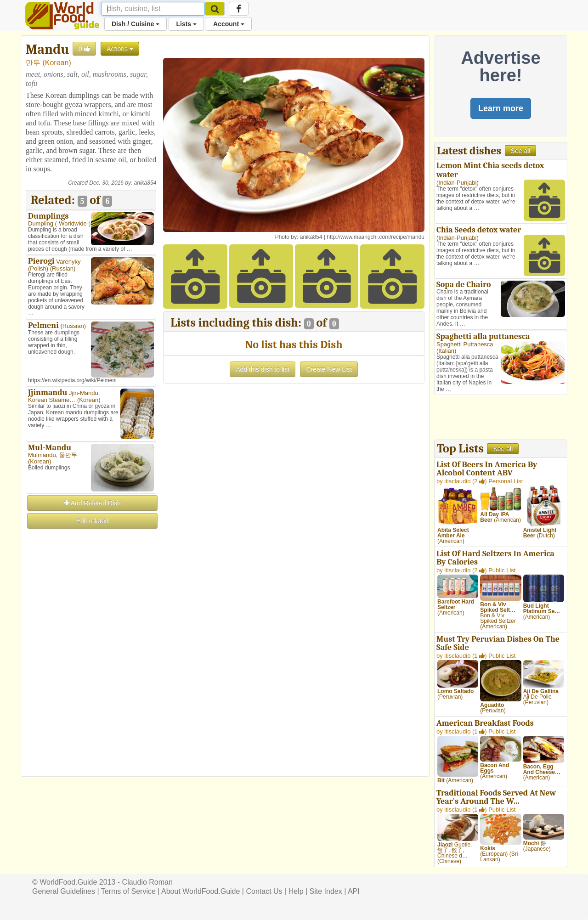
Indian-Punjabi (457, 183)
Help (296, 891)
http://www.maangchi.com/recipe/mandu (376, 237)
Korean (57, 63)
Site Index (326, 891)
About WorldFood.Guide (201, 891)
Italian (446, 351)
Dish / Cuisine (136, 24)
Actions (120, 49)
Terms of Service (128, 891)
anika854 (145, 183)
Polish (38, 268)
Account (229, 24)
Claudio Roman (147, 882)
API (354, 891)
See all (521, 151)
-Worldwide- (73, 223)
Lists (186, 24)
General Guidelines (64, 891)
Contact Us (264, 891)
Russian (63, 268)
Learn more (501, 108)
